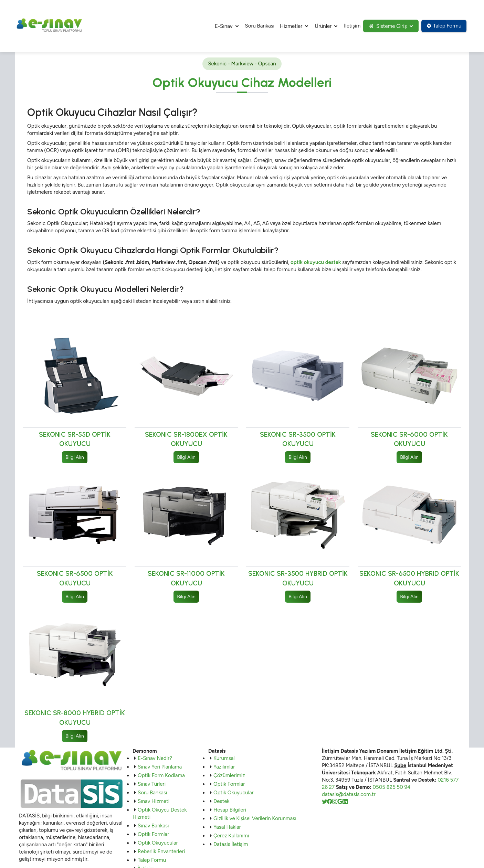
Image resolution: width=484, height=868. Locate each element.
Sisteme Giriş (386, 26)
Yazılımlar (224, 767)
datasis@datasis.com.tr (349, 795)
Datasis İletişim (231, 845)
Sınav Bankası (153, 826)
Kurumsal (224, 759)
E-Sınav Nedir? (155, 759)
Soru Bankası (258, 26)
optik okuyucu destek (316, 262)
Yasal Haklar (227, 827)
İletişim (350, 26)
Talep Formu (444, 26)
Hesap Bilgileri (230, 810)
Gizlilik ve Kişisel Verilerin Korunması (255, 819)
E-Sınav (222, 26)
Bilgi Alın (75, 457)
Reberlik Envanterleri (161, 852)
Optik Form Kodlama (161, 776)
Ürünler (321, 26)
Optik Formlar (153, 835)
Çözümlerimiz (229, 776)
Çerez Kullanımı (231, 836)
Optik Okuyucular (158, 843)
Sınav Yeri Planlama (160, 767)
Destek (222, 802)
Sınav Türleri (152, 784)
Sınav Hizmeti (154, 802)
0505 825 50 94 (391, 787)
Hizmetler (289, 26)
